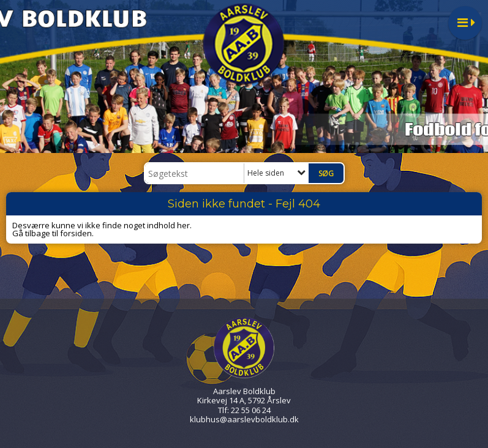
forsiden (76, 233)
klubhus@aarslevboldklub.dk (244, 419)
